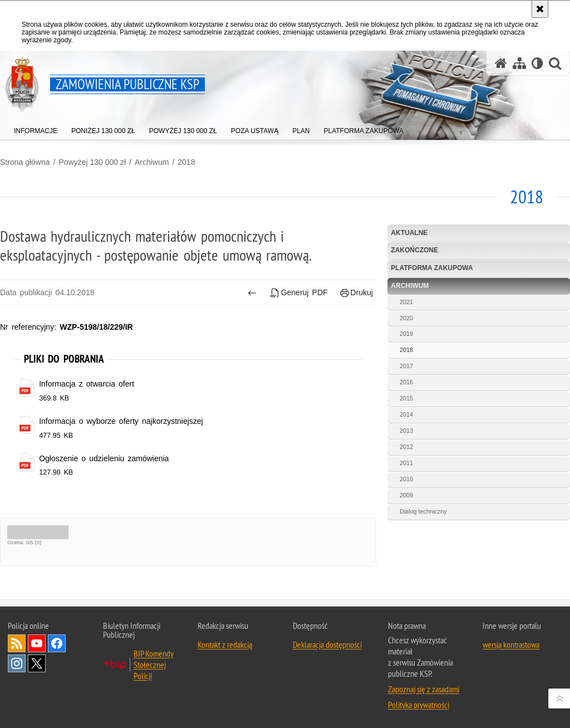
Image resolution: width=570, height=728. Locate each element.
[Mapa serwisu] (519, 63)
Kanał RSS (17, 643)
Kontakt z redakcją (225, 644)
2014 (406, 414)
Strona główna (25, 162)
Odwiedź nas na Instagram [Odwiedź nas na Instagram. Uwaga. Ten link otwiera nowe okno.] (17, 663)
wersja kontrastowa (511, 644)
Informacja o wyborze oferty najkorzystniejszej (121, 421)
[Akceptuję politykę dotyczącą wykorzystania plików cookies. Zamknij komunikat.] (540, 9)
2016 (406, 382)
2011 (406, 463)
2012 (406, 447)
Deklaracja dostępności (327, 644)
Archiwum (152, 162)
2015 (406, 398)
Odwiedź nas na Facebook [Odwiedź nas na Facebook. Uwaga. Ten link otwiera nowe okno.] (57, 643)
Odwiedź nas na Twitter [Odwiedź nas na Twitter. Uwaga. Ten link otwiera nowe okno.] (37, 663)
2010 (406, 479)
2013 (406, 431)
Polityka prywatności (419, 705)
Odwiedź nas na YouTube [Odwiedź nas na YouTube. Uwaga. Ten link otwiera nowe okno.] (37, 643)
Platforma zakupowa (432, 268)
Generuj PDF (299, 293)
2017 (406, 366)
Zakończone (414, 250)
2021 (406, 302)
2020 (406, 318)
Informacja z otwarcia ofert (87, 384)
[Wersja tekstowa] (537, 63)
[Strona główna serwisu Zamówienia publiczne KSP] (501, 63)
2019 (406, 334)
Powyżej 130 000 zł (92, 162)
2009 (406, 495)
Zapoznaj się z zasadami (424, 689)
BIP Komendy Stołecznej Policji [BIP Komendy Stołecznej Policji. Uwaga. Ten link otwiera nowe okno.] (154, 665)
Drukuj (357, 293)
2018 (186, 162)
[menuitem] (36, 128)
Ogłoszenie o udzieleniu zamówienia (104, 458)
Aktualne (409, 233)
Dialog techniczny (423, 511)
